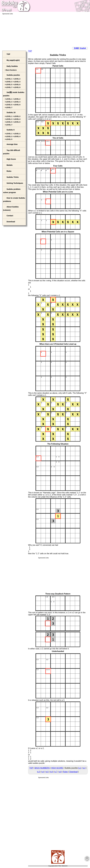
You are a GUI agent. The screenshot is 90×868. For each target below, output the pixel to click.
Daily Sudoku (12, 66)
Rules (65, 772)
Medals (10, 165)
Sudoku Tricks (13, 177)
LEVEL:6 (17, 84)
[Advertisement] (45, 31)
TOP (30, 51)
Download (73, 772)
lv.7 (56, 772)
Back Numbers (11, 70)
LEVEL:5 (9, 84)
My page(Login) (13, 60)
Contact (10, 216)
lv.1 (80, 768)
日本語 (76, 48)
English (83, 48)
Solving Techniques (15, 183)
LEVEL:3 (9, 82)
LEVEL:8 (17, 87)
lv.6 (51, 772)
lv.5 (47, 772)
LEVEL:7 (9, 87)
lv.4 (43, 772)
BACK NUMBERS (42, 768)
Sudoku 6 (11, 130)
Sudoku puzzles (13, 75)
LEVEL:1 (9, 79)
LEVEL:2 (17, 79)
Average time (12, 144)
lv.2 (84, 768)
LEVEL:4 (17, 82)
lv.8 (60, 772)
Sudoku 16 (11, 112)
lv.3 (39, 772)
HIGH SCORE (57, 768)
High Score (11, 159)
